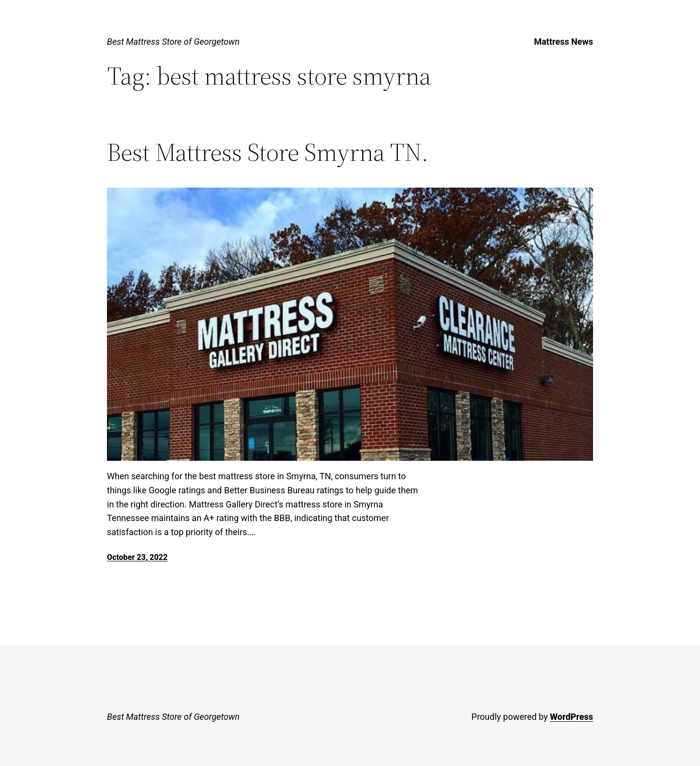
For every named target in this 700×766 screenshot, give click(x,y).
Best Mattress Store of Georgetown (173, 42)
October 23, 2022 (137, 557)
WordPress (571, 717)
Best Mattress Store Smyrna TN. (268, 152)
